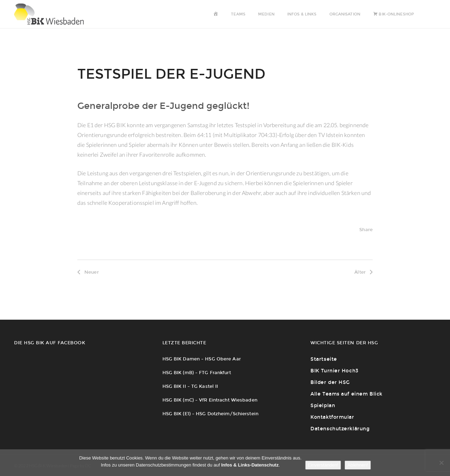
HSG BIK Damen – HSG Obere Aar (202, 359)
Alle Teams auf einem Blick (346, 394)
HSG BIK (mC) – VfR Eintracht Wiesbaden (210, 400)
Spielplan (323, 406)
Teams (238, 14)
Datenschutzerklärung (340, 429)
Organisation (345, 14)
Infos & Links (302, 14)
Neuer (88, 272)
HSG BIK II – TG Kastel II (190, 386)
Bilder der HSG (330, 382)
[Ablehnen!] (441, 463)
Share (366, 230)
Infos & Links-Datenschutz (250, 465)
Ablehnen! (358, 465)
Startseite (324, 359)
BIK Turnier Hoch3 (335, 371)
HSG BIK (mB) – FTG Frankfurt (197, 373)
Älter (364, 272)
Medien (266, 14)
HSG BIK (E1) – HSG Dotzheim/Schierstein (210, 414)
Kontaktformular (332, 417)
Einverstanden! (323, 465)
